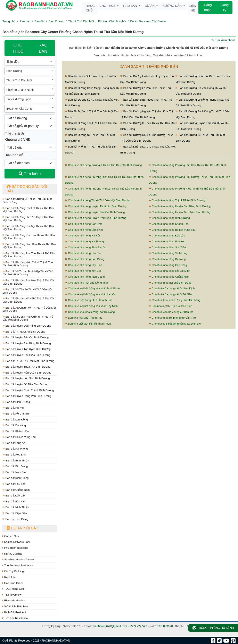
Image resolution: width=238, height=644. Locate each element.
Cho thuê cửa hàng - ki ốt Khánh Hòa (89, 300)
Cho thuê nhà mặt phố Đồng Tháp (87, 283)
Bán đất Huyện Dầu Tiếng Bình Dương (27, 326)
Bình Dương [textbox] (14, 71)
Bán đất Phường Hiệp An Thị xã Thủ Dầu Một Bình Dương (28, 219)
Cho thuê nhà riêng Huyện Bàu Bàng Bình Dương (180, 206)
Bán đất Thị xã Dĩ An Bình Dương (24, 332)
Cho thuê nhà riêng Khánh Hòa (169, 224)
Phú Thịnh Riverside (15, 548)
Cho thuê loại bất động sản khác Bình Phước (93, 288)
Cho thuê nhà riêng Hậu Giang (85, 259)
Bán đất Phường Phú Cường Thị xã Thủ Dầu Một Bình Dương (28, 318)
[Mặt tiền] (6, 134)
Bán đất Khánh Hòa (16, 431)
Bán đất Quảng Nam (16, 490)
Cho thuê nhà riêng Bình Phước (85, 247)
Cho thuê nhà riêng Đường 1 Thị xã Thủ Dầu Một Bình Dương (103, 165)
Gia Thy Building (13, 571)
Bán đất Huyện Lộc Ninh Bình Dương (26, 378)
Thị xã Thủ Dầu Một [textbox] (19, 80)
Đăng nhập (208, 7)
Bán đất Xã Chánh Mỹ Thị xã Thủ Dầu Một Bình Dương (29, 309)
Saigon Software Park (16, 542)
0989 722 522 (138, 626)
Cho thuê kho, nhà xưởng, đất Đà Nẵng (90, 312)
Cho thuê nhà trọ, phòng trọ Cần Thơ (172, 318)
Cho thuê (108, 6)
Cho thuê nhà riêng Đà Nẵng (167, 259)
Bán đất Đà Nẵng (14, 425)
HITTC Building (12, 554)
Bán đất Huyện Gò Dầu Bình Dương (25, 384)
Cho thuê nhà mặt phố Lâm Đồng (170, 283)
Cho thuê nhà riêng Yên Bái (83, 271)
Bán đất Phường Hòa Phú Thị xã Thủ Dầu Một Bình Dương (29, 300)
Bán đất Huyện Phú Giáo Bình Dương (26, 355)
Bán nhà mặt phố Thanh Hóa (84, 318)
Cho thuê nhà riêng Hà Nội (82, 236)
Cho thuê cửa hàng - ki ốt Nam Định (172, 288)
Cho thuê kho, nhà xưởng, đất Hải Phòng (175, 300)
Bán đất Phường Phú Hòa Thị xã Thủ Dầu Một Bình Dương (29, 282)
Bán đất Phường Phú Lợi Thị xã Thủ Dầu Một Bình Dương (28, 210)
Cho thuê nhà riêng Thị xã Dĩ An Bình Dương (177, 200)
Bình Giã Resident (14, 612)
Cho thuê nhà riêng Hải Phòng (84, 241)
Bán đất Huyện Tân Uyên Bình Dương (27, 349)
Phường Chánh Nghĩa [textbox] (20, 90)
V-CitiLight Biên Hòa (15, 606)
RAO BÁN (43, 48)
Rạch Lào (9, 577)
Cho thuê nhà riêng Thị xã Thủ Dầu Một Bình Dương (98, 200)
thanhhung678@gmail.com (110, 626)
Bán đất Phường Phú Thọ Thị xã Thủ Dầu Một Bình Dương (29, 255)
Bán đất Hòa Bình (14, 455)
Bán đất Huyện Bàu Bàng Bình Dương (27, 343)
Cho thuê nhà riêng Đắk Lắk (167, 236)
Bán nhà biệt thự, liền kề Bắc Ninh (170, 306)
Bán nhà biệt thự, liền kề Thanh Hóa (88, 324)
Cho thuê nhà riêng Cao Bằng (168, 265)
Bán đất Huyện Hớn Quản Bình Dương (27, 373)
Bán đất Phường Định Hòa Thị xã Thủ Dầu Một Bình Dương (29, 246)
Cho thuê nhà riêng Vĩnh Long (168, 253)
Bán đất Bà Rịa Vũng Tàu (19, 437)
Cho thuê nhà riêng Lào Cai (83, 253)
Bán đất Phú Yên (14, 484)
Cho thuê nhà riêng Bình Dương (169, 218)
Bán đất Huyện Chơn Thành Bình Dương (28, 390)
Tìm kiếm (30, 174)
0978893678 (165, 626)
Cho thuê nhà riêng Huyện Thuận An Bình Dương (96, 206)
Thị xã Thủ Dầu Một (81, 21)
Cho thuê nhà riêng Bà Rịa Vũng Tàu (172, 230)
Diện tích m (14, 155)
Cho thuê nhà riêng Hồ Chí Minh (170, 271)
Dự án (150, 6)
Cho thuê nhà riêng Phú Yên (167, 241)
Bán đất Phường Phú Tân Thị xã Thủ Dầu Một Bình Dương (29, 237)
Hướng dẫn (172, 6)
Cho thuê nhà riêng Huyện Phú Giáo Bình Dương (96, 218)
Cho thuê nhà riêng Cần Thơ (83, 224)
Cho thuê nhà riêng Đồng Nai (84, 230)
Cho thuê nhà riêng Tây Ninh (84, 265)
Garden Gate (11, 536)
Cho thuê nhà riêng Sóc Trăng (168, 247)
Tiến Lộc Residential (15, 618)
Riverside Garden (14, 600)
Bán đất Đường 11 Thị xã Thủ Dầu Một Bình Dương (27, 200)
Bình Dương (56, 21)
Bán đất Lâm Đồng (15, 420)
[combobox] (30, 71)
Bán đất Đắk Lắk (14, 496)
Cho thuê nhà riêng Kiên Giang (85, 277)
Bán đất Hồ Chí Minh (16, 414)
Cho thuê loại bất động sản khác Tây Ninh (91, 306)
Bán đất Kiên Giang (15, 478)
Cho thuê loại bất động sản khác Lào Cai (91, 294)
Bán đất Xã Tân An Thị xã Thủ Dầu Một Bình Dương (27, 291)
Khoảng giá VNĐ (17, 140)
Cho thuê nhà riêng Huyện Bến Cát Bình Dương (95, 212)
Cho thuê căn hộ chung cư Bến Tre (171, 312)
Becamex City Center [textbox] (20, 109)
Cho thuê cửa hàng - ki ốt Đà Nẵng (171, 294)
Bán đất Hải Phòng (15, 449)
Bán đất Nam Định (15, 472)
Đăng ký (225, 7)
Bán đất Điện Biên (15, 513)
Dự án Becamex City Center (148, 21)
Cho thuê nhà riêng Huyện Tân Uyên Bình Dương (180, 212)
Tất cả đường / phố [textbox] (19, 99)
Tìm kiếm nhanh (224, 40)
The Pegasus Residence (18, 565)
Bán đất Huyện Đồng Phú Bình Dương (27, 396)
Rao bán (131, 6)
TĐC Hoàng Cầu (13, 589)
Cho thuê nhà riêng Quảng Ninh (169, 277)
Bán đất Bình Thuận (16, 461)
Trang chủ (89, 8)
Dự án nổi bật (22, 528)
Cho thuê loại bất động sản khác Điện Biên (176, 324)
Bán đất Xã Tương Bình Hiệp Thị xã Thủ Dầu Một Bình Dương (28, 273)
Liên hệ (193, 8)
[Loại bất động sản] (30, 62)
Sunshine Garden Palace (18, 559)
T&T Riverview (12, 595)
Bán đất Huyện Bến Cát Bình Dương (26, 337)
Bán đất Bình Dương (16, 402)
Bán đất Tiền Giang (15, 519)
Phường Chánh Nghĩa (112, 21)
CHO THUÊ (18, 48)
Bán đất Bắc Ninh (14, 501)
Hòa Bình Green (13, 583)
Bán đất (39, 21)
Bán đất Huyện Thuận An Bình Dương (26, 367)
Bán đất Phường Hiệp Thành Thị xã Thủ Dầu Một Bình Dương (28, 264)
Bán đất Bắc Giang (15, 466)
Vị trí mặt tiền (15, 134)
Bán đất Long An (14, 443)
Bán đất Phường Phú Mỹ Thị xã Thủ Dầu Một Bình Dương (28, 228)
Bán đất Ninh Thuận (16, 507)
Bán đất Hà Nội (13, 408)
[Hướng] (30, 118)
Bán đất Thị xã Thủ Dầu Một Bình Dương (28, 361)
